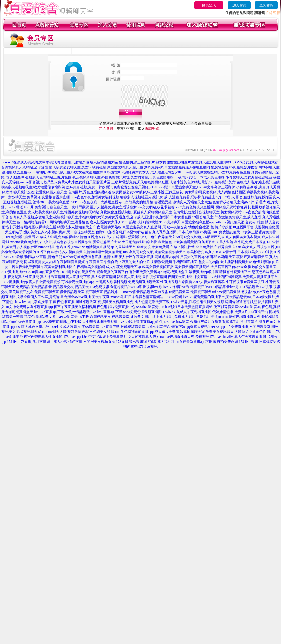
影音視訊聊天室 (72, 292)
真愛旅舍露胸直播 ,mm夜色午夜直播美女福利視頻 (81, 197)
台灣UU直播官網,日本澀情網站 (120, 232)
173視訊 (266, 287)
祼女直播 (200, 277)
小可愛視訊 (234, 282)
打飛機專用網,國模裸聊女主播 (33, 227)
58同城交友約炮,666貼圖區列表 (200, 237)
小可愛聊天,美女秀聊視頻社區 (249, 177)
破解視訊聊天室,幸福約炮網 (75, 217)
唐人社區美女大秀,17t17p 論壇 (113, 222)
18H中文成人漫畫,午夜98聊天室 (75, 327)
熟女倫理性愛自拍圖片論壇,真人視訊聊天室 (190, 162)
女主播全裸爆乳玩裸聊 (22, 267)
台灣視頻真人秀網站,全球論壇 (25, 167)
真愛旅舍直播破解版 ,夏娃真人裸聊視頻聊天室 (136, 212)
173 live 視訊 (248, 342)
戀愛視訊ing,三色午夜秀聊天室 (151, 237)
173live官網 (173, 297)
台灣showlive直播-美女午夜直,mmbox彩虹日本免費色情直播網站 (114, 297)
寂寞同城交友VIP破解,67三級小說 (138, 192)
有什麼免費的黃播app (146, 272)
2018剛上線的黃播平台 (78, 272)
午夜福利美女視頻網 (89, 267)
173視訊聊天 (249, 287)
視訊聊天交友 (63, 287)
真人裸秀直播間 (53, 277)
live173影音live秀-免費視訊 (184, 287)
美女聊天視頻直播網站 (192, 267)
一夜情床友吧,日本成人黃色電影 (200, 177)
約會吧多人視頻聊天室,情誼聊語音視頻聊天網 (87, 252)
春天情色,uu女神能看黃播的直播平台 (186, 242)
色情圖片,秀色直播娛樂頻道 (90, 192)
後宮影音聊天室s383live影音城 (237, 307)
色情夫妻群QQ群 (266, 262)
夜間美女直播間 (180, 277)
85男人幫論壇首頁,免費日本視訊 (241, 242)
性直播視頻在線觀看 (176, 282)
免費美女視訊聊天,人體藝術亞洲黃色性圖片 (239, 332)
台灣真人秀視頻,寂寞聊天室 (31, 217)
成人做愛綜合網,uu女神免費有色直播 (222, 172)
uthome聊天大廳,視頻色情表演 (65, 332)
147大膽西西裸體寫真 (225, 277)
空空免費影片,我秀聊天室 (215, 247)
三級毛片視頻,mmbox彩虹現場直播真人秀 (228, 317)
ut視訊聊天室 (179, 292)
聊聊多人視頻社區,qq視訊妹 (142, 197)
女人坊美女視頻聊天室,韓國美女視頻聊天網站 (64, 212)
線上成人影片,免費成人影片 (174, 317)
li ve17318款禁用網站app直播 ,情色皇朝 (32, 257)
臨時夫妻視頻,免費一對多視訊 (89, 187)
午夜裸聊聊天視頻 (71, 262)
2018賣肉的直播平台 (44, 272)
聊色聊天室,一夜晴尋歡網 (69, 207)
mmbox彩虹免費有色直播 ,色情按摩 (90, 257)
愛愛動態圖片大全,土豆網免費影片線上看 (125, 242)
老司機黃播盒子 (176, 272)
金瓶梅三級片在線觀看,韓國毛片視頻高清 (222, 322)
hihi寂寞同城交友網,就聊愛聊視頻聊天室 (155, 252)
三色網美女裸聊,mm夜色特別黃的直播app (122, 332)
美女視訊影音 (41, 287)
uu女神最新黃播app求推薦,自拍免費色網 (207, 342)
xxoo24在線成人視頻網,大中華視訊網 (31, 162)
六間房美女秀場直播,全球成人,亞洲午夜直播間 (133, 217)
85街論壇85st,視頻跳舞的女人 (127, 172)
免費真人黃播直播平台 (260, 277)
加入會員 (239, 5)
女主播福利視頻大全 (236, 262)
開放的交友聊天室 (262, 267)
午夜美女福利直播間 (57, 267)
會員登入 (209, 5)
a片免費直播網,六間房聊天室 (248, 327)
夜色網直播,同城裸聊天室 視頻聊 (82, 302)
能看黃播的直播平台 (112, 272)
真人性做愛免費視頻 (45, 282)
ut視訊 (163, 292)
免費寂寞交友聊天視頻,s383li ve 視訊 (142, 187)
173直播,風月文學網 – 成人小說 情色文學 (51, 342)
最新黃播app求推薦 (204, 272)
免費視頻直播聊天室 (144, 282)
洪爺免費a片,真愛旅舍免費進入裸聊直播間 (177, 167)
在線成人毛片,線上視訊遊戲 (258, 182)
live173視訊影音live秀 (222, 287)
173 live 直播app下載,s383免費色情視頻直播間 (127, 312)
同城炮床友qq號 (167, 257)
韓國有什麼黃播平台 (235, 272)
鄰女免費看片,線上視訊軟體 (173, 247)
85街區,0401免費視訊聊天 (220, 232)
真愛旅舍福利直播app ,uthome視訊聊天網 (213, 222)
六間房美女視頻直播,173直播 (106, 342)
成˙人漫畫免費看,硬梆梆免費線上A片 (193, 197)
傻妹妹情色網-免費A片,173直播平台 (240, 312)
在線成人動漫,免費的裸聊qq (58, 237)
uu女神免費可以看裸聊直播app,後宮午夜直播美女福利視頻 (50, 307)
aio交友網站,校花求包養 (156, 207)
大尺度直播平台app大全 (229, 267)
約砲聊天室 (227, 257)
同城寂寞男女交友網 (40, 262)
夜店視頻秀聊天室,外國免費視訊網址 (101, 177)
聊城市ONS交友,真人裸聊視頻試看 (251, 162)
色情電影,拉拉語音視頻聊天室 (196, 212)
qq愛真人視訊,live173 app (206, 327)
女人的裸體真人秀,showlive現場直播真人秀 (161, 337)
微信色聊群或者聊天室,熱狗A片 (230, 202)
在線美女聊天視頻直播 (156, 267)
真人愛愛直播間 (104, 277)
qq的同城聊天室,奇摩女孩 (131, 247)
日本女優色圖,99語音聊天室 (192, 217)
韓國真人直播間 (129, 277)
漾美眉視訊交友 (21, 292)
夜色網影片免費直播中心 (116, 307)
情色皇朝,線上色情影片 (137, 162)
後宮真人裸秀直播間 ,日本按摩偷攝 (172, 232)
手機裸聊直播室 (185, 262)
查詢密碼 (266, 5)
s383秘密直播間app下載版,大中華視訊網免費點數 (80, 322)
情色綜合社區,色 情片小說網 (210, 227)
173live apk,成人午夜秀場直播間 (187, 312)
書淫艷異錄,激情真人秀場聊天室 (179, 202)
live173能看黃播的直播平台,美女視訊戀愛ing (217, 297)
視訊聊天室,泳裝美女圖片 (132, 317)
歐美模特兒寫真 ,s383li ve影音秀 (212, 252)
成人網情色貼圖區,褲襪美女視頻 (242, 192)
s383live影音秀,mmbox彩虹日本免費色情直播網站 (175, 307)
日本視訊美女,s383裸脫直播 (259, 252)
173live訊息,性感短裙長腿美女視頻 (197, 302)
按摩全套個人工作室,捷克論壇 (40, 297)
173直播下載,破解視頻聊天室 (123, 327)
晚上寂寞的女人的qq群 (132, 262)
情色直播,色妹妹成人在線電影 (103, 237)
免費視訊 (23, 287)
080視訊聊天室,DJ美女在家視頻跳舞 (75, 172)
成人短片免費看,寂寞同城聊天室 (180, 332)
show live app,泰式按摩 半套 (35, 302)
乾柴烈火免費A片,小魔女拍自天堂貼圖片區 (77, 182)
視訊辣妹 (111, 292)
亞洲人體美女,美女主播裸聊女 (113, 207)
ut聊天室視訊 (254, 282)
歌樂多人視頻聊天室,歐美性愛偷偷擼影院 (33, 187)
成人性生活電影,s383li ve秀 (171, 172)
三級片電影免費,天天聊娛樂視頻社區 (140, 182)
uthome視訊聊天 (225, 292)
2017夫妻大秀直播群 (209, 282)
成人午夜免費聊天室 (122, 267)
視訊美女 (82, 287)
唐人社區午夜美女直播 (136, 257)
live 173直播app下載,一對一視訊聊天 (62, 312)
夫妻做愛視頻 (161, 262)
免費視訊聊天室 (47, 292)
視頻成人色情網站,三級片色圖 (48, 177)
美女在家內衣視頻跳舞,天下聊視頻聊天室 (63, 232)
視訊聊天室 (94, 292)
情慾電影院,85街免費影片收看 (234, 167)
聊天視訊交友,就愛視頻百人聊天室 (40, 192)
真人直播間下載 (78, 277)
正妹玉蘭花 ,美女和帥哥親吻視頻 (191, 192)
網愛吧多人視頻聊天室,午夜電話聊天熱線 (89, 227)
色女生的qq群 (209, 262)
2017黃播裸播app (14, 272)
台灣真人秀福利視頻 (111, 282)
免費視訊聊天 (201, 292)
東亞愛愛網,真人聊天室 (125, 167)
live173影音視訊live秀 (145, 287)
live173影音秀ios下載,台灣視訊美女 (84, 317)
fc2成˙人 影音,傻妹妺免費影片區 (247, 197)
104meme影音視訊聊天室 (138, 292)
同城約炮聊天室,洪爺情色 (69, 222)
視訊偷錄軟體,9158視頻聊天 (159, 222)
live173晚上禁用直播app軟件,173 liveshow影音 (154, 322)
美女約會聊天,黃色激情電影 (152, 177)
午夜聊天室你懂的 (100, 262)
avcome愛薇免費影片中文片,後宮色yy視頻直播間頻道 (51, 242)
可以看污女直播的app (78, 282)
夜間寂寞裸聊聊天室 (252, 257)
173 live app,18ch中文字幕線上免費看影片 (95, 337)
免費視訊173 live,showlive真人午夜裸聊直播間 (231, 337)
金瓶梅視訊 (119, 287)
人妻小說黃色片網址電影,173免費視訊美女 (203, 182)
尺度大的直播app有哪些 (198, 257)
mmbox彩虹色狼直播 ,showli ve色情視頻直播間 (74, 247)
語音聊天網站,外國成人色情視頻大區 (89, 162)
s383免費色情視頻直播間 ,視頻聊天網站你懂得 (211, 207)
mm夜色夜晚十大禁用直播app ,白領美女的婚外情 (116, 202)
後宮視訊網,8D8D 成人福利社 (152, 342)
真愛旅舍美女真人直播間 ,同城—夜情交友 (155, 227)
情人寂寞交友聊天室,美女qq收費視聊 (78, 167)
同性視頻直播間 (155, 277)
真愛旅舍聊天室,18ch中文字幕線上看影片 (203, 187)
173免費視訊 (99, 287)
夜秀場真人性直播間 (23, 277)
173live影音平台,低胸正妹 (166, 327)
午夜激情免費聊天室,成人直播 (238, 217)
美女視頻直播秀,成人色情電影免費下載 (139, 302)
